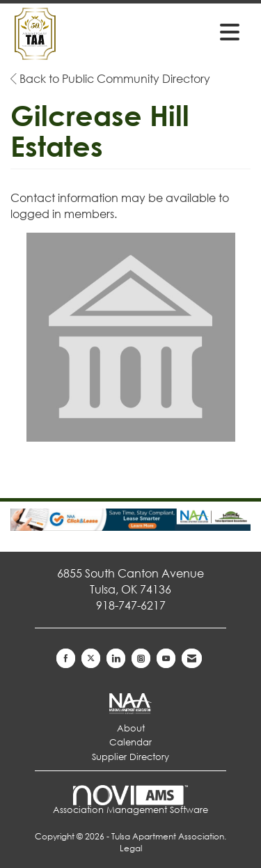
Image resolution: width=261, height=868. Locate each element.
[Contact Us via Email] (192, 658)
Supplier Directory (130, 757)
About (131, 728)
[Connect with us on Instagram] (141, 658)
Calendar (130, 742)
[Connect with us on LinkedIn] (116, 658)
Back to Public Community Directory (110, 78)
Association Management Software (130, 800)
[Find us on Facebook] (66, 658)
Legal (131, 848)
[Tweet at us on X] (91, 658)
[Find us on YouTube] (166, 658)
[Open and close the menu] (195, 31)
